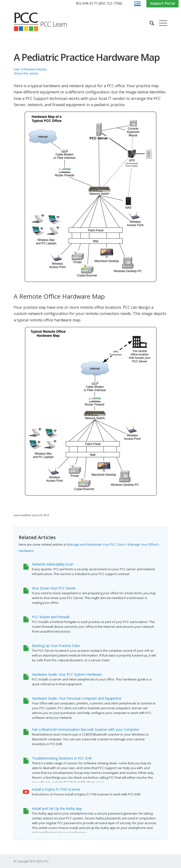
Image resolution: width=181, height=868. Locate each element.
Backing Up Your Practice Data (56, 646)
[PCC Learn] (46, 22)
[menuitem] (99, 3)
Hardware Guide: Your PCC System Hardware (67, 674)
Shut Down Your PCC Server (54, 588)
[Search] (149, 23)
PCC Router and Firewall (51, 617)
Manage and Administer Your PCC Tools (96, 544)
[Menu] (161, 23)
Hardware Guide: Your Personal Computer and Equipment (77, 698)
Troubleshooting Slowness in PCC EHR (62, 758)
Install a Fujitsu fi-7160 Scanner (56, 789)
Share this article (26, 73)
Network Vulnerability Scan (53, 564)
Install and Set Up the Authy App (57, 808)
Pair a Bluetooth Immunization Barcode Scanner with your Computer (86, 729)
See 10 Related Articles (30, 69)
